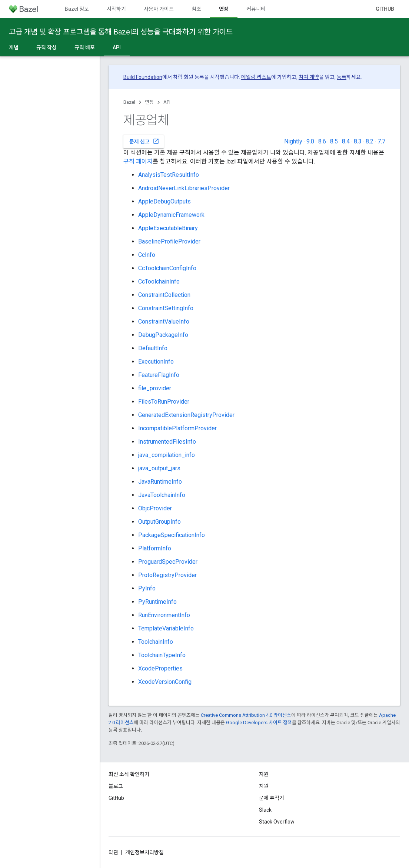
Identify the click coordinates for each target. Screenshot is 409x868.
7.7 (381, 141)
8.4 (346, 141)
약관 (113, 852)
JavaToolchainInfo (162, 495)
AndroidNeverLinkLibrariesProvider (184, 188)
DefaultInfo (153, 348)
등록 (342, 77)
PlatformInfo (155, 548)
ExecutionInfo (156, 362)
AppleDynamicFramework (171, 215)
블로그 (116, 786)
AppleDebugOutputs (164, 201)
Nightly (293, 141)
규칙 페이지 (138, 161)
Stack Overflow (277, 822)
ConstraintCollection (164, 295)
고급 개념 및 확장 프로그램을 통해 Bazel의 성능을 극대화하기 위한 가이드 (121, 32)
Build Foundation (143, 77)
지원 (264, 786)
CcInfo (147, 255)
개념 (14, 47)
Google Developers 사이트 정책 (259, 723)
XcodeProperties (160, 668)
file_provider (155, 388)
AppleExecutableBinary (168, 228)
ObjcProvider (155, 508)
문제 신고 (144, 141)
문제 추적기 (272, 798)
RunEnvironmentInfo (164, 615)
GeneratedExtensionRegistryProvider (186, 415)
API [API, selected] (117, 47)
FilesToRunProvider (164, 402)
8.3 (358, 141)
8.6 (322, 141)
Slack (265, 810)
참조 (196, 9)
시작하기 (116, 9)
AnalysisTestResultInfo (169, 175)
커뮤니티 (256, 9)
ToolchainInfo (156, 642)
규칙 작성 (46, 47)
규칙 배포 (85, 47)
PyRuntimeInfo (157, 602)
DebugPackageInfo (163, 335)
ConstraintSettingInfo (166, 308)
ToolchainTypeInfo (162, 655)
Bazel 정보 (77, 9)
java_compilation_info (167, 455)
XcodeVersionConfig (165, 682)
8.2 (370, 141)
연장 (149, 102)
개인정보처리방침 (144, 852)
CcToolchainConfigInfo (167, 268)
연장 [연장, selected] (224, 9)
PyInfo (147, 588)
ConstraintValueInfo (164, 322)
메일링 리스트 (256, 77)
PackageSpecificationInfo (172, 535)
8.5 (334, 141)
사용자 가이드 (159, 9)
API (167, 102)
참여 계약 (309, 77)
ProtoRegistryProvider (167, 575)
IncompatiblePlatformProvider (177, 428)
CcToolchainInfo (159, 281)
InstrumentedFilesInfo (167, 442)
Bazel (129, 102)
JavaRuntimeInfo (160, 482)
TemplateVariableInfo (166, 628)
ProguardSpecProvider (168, 562)
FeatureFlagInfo (159, 375)
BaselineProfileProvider (169, 241)
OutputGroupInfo (159, 522)
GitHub (385, 9)
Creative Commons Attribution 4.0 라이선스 (246, 715)
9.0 (310, 141)
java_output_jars (159, 468)
